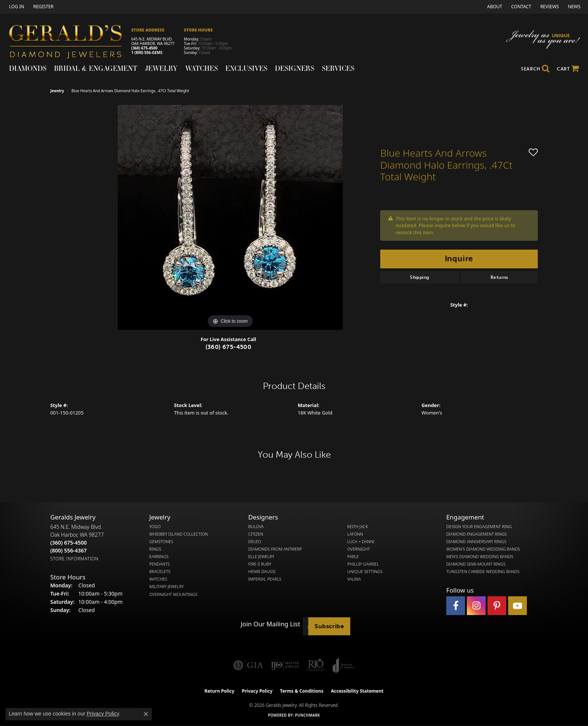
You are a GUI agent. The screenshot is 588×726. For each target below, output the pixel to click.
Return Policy (219, 691)
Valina (354, 579)
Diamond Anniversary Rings (476, 542)
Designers (295, 68)
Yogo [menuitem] (155, 527)
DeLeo (255, 542)
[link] (42, 7)
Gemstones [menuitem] (161, 542)
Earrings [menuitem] (159, 557)
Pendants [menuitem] (160, 564)
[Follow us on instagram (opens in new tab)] (476, 606)
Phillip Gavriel (363, 564)
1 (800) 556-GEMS (147, 52)
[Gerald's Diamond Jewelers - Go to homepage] (69, 43)
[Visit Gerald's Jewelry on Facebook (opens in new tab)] (456, 606)
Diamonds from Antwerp (275, 549)
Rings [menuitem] (155, 549)
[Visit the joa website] (343, 665)
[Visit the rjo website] (316, 665)
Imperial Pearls (265, 579)
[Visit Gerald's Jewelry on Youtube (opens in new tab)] (517, 606)
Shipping (419, 277)
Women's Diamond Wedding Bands (483, 549)
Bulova (256, 527)
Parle (353, 557)
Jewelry (161, 68)
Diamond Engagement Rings (477, 534)
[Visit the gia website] (248, 665)
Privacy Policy (257, 691)
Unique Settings (365, 572)
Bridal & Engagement (96, 68)
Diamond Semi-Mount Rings (476, 564)
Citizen (256, 534)
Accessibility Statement (357, 691)
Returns (499, 277)
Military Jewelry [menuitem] (166, 587)
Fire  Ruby (260, 564)
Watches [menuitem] (158, 579)
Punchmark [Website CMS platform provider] (308, 715)
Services (338, 68)
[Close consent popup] (146, 714)
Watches (202, 68)
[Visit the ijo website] (285, 665)
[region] (230, 217)
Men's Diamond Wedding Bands (480, 557)
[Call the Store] (68, 543)
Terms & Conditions (302, 691)
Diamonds (28, 68)
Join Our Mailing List (270, 624)
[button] (16, 7)
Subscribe (329, 626)
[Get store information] (74, 559)
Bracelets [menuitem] (160, 572)
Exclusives (246, 68)
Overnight (359, 549)
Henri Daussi (262, 572)
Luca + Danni (361, 542)
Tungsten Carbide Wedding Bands (483, 572)
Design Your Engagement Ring (479, 527)
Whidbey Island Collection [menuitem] (178, 534)
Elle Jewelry (261, 557)
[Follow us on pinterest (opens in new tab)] (497, 606)
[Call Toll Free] (68, 550)
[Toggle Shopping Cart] (568, 69)
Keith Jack (358, 527)
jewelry (57, 91)
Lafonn (355, 534)
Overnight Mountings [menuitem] (173, 594)
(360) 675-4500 (144, 48)
